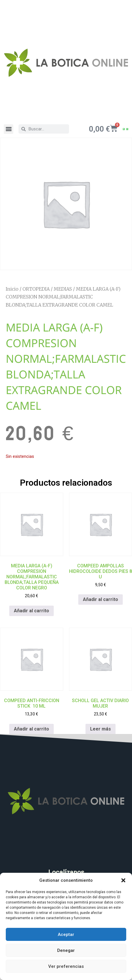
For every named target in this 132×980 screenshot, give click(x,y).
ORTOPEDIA (36, 289)
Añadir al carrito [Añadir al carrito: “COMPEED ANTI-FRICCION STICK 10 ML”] (31, 729)
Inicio (12, 289)
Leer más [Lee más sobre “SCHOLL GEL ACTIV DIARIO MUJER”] (101, 729)
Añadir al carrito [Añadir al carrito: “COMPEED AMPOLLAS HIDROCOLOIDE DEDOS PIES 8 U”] (101, 599)
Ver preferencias (66, 966)
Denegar (66, 950)
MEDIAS (63, 289)
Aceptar (66, 935)
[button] (123, 880)
